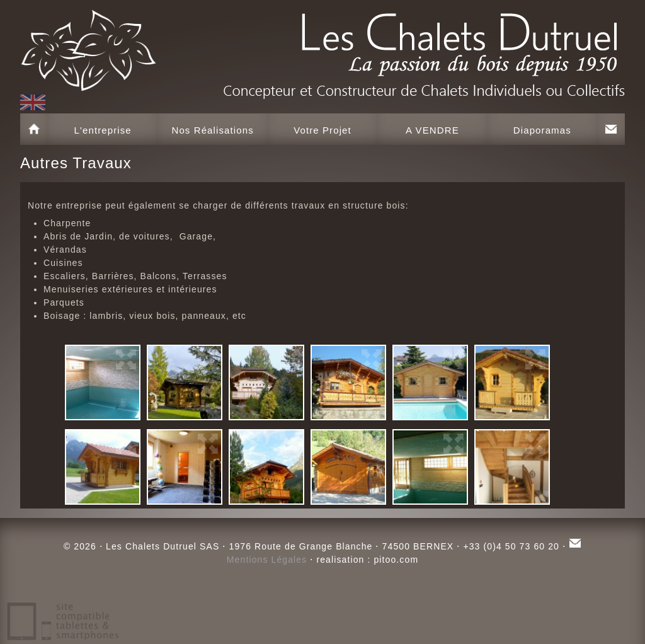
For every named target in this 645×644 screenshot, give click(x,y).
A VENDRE (432, 130)
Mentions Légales (267, 560)
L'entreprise (103, 130)
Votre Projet (322, 130)
